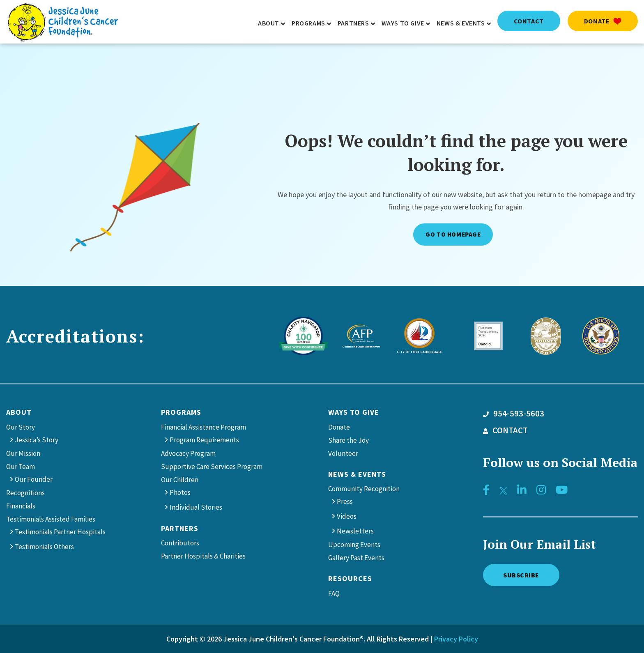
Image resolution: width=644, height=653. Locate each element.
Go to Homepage (453, 234)
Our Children (180, 480)
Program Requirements (204, 440)
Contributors (180, 543)
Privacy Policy (456, 639)
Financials (21, 506)
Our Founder (34, 479)
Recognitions (25, 493)
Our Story (21, 427)
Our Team (21, 467)
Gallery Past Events (356, 558)
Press (345, 501)
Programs (181, 412)
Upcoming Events (354, 545)
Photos (180, 492)
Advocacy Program (188, 453)
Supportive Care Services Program (212, 467)
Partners (180, 528)
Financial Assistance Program (204, 427)
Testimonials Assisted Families (51, 519)
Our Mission (23, 453)
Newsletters (355, 531)
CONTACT (505, 430)
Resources (350, 578)
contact (529, 21)
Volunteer (343, 453)
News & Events (357, 474)
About (19, 412)
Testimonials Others (44, 547)
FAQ (334, 593)
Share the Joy (348, 440)
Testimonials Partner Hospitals (60, 532)
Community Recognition (364, 489)
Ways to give (354, 412)
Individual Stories (196, 507)
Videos (347, 516)
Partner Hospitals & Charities (203, 556)
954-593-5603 (514, 414)
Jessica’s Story (37, 440)
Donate (603, 21)
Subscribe (522, 575)
